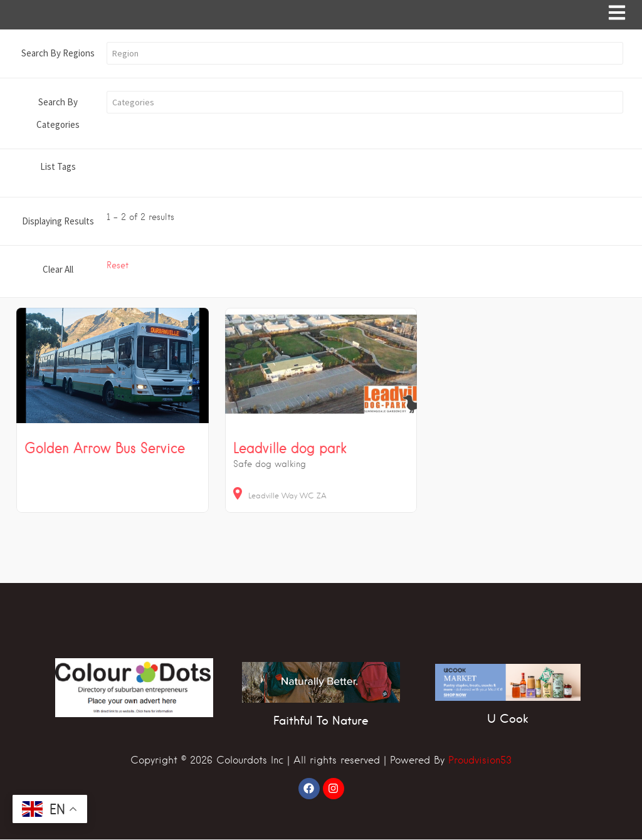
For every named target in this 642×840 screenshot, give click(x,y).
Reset (118, 266)
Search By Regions (58, 54)
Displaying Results (58, 222)
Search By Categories (58, 114)
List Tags (58, 167)
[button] (365, 54)
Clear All (58, 270)
